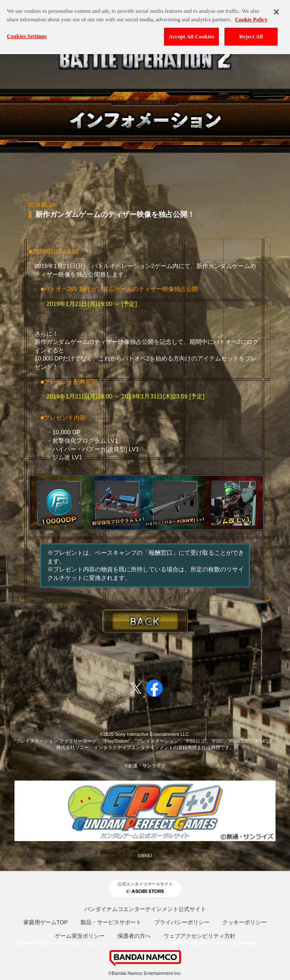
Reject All (251, 33)
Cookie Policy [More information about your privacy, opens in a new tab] (251, 16)
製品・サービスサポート (111, 922)
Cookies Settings (27, 33)
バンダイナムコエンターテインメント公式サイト (145, 909)
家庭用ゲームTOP (46, 922)
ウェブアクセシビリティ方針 (200, 936)
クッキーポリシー (244, 922)
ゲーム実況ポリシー (80, 936)
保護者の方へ (134, 936)
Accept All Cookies (191, 33)
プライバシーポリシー (182, 922)
